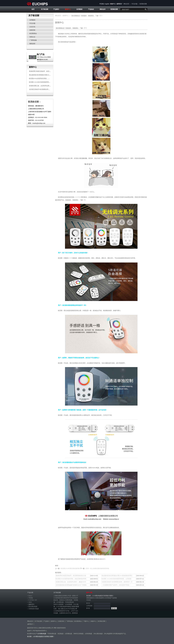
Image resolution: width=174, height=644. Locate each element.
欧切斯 (70, 258)
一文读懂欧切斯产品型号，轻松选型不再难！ (116, 585)
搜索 (146, 9)
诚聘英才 (119, 4)
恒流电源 (61, 634)
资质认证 (32, 37)
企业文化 (32, 27)
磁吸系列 (31, 604)
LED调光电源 (68, 600)
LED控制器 (78, 197)
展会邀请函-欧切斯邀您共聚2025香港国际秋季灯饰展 (46, 75)
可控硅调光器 (69, 602)
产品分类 (30, 593)
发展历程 (32, 30)
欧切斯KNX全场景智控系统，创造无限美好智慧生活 (46, 79)
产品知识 (91, 9)
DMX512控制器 (58, 604)
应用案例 (79, 9)
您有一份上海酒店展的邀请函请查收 (98, 568)
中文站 (102, 4)
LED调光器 (60, 602)
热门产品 (41, 54)
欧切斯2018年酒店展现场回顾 (70, 568)
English (107, 4)
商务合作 (103, 9)
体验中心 (113, 4)
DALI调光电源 (98, 634)
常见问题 (134, 4)
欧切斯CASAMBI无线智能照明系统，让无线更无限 (45, 82)
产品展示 (56, 9)
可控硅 (31, 598)
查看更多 (75, 613)
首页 (33, 9)
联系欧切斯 (143, 4)
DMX (30, 602)
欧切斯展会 (33, 33)
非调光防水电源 (34, 609)
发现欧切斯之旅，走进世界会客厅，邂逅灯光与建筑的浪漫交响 (49, 86)
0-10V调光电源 (61, 607)
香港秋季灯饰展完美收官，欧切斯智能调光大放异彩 (46, 71)
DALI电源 (107, 634)
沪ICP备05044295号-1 (40, 631)
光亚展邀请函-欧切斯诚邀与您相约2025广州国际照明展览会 (71, 585)
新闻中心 (68, 9)
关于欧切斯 (45, 9)
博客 (55, 628)
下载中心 (86, 621)
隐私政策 (32, 44)
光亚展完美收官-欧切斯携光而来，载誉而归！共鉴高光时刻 (48, 89)
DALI (30, 596)
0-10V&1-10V (33, 600)
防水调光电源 (33, 607)
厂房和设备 (33, 40)
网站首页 (126, 4)
